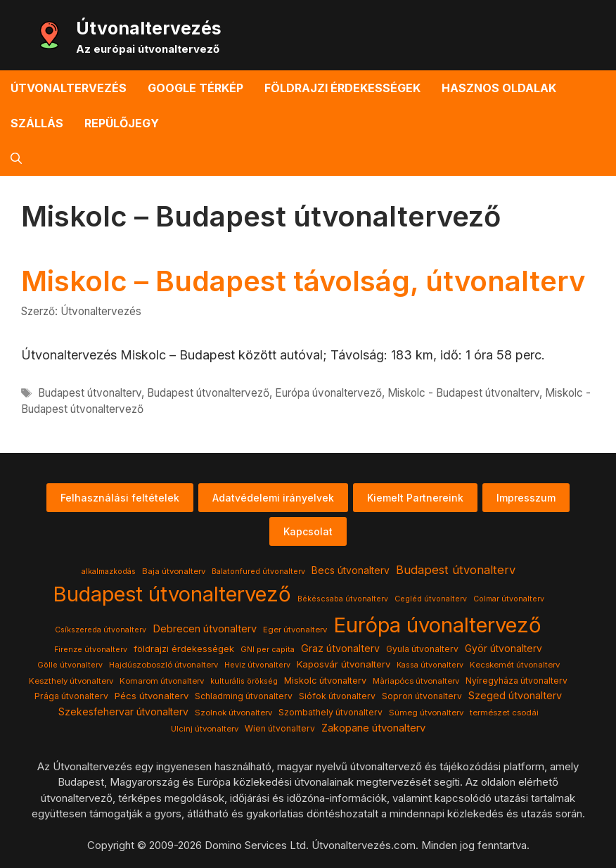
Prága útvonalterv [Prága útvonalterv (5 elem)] (71, 696)
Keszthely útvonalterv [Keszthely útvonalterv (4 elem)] (71, 681)
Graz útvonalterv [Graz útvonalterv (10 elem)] (340, 648)
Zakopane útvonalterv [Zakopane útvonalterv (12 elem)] (373, 728)
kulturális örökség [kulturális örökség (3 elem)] (244, 681)
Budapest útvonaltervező (208, 393)
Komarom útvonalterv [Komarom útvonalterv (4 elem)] (162, 681)
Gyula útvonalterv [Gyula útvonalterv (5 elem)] (422, 649)
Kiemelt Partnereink (415, 498)
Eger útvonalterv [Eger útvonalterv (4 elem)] (295, 630)
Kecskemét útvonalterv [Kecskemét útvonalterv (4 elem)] (515, 665)
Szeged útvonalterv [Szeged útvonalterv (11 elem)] (515, 696)
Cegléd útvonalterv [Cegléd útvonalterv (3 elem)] (431, 599)
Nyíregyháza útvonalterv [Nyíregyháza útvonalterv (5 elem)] (516, 681)
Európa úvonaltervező (328, 393)
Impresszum (526, 498)
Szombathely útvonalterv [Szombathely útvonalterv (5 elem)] (331, 712)
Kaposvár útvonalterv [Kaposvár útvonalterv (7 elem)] (344, 664)
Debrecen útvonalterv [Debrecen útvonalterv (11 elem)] (205, 629)
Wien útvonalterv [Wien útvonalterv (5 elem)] (280, 728)
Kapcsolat (308, 531)
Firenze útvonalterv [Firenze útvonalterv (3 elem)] (91, 650)
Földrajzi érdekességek (342, 88)
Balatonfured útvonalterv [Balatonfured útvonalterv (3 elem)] (258, 572)
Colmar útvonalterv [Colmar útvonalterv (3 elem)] (509, 599)
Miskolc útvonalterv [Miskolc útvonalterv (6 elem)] (325, 681)
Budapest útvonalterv (90, 393)
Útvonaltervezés (149, 28)
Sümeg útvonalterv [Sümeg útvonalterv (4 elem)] (426, 713)
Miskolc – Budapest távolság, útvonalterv (303, 281)
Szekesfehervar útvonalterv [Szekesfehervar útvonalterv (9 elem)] (123, 712)
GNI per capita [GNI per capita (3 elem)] (268, 650)
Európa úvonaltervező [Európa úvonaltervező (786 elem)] (437, 625)
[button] (16, 158)
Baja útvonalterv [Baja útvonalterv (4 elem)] (174, 571)
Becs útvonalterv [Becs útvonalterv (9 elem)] (351, 570)
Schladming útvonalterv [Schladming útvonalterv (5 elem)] (244, 696)
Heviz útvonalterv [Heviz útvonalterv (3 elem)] (257, 665)
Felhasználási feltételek (120, 498)
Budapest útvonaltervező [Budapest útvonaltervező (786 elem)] (172, 594)
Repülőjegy (122, 123)
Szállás (37, 123)
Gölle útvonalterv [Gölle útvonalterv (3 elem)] (70, 665)
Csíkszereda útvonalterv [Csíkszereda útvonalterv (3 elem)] (101, 630)
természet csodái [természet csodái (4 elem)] (504, 713)
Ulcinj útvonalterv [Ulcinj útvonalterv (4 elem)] (205, 729)
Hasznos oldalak (499, 88)
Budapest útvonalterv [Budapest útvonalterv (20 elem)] (456, 570)
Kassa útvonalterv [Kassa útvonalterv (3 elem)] (430, 665)
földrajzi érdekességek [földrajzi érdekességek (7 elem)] (184, 649)
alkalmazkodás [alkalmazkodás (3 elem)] (109, 572)
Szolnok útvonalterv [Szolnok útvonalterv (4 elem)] (233, 713)
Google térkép (195, 88)
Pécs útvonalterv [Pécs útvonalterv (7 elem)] (152, 696)
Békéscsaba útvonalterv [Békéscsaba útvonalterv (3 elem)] (343, 599)
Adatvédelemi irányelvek (273, 498)
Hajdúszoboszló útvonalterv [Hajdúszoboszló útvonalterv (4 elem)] (163, 665)
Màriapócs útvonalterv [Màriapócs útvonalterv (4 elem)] (416, 681)
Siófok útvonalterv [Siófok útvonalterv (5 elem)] (337, 696)
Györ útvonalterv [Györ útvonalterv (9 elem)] (503, 649)
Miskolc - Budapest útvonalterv (463, 393)
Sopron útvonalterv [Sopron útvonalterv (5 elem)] (422, 696)
